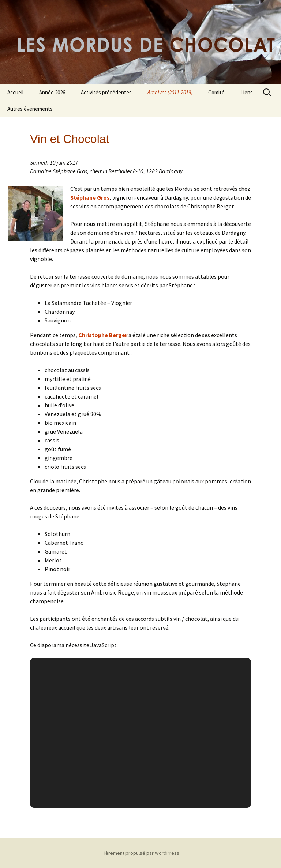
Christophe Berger (103, 335)
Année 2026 (52, 92)
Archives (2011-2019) (170, 92)
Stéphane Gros (90, 197)
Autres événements (30, 109)
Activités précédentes (106, 92)
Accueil (15, 92)
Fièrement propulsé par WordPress (140, 853)
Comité (216, 92)
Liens (247, 92)
